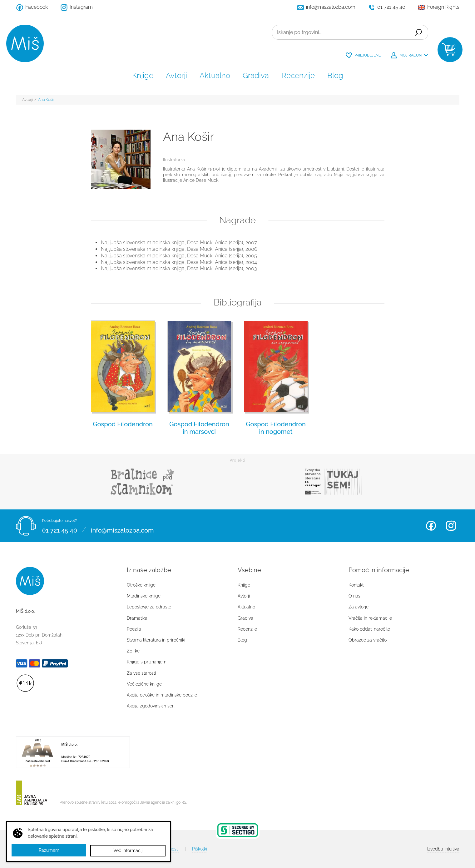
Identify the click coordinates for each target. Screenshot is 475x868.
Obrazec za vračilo (368, 640)
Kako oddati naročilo (369, 629)
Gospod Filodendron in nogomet (276, 428)
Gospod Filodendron (123, 424)
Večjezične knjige (144, 684)
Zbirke (133, 651)
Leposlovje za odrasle (149, 607)
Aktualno (215, 75)
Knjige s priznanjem (147, 662)
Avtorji (176, 75)
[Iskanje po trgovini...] (340, 32)
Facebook (431, 526)
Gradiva (256, 75)
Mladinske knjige (144, 596)
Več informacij (128, 851)
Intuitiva (443, 849)
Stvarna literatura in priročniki (156, 640)
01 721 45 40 (60, 529)
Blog (335, 75)
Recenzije (298, 75)
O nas (354, 596)
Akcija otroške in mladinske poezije (162, 695)
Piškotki (200, 849)
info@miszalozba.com (122, 529)
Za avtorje (359, 607)
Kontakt (356, 585)
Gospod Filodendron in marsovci (199, 428)
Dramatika (137, 618)
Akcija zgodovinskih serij (151, 706)
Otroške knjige (141, 585)
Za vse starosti (141, 673)
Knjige (143, 75)
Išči (418, 32)
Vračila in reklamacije (370, 618)
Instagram (451, 526)
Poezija (134, 629)
